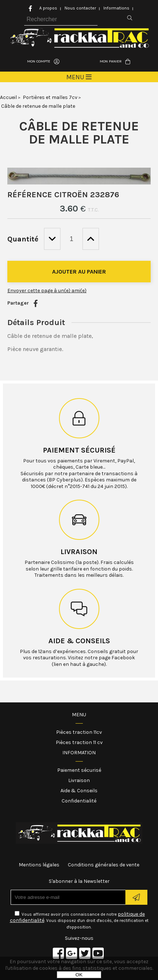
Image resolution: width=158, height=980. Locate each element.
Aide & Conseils (79, 791)
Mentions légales (39, 865)
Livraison (79, 552)
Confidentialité (79, 801)
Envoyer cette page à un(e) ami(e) (47, 291)
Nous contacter (80, 8)
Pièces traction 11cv (79, 732)
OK (79, 975)
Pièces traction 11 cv (79, 742)
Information (79, 753)
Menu (79, 715)
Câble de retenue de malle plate (79, 133)
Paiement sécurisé (79, 450)
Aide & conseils (79, 641)
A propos (48, 8)
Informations (116, 8)
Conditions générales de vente (104, 865)
